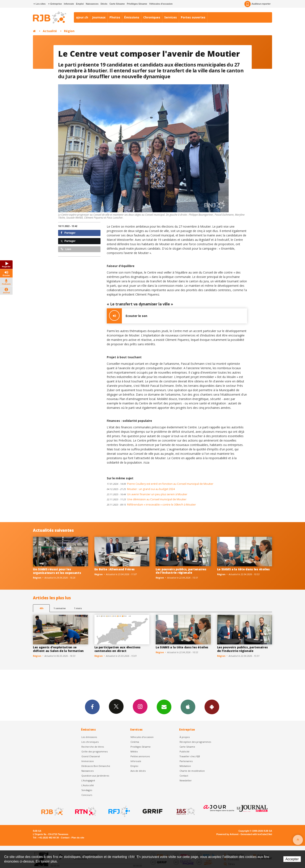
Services (171, 17)
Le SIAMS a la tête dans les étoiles (243, 569)
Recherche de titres (93, 747)
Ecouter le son (127, 316)
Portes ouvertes (193, 17)
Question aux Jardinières (95, 776)
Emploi (80, 4)
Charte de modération (192, 771)
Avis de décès (138, 771)
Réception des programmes (195, 742)
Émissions (132, 17)
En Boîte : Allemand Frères (115, 569)
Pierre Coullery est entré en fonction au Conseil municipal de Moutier (160, 484)
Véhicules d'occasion (161, 4)
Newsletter (186, 780)
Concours (87, 795)
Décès (104, 4)
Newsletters (164, 707)
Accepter (292, 859)
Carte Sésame (117, 4)
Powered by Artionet (227, 834)
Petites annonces (140, 756)
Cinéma (135, 742)
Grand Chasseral (91, 756)
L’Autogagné (88, 780)
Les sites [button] (39, 4)
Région (69, 31)
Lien (66, 249)
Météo (134, 751)
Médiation (185, 766)
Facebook (92, 707)
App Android (212, 707)
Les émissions (89, 737)
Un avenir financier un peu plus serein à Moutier (147, 494)
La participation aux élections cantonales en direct (118, 649)
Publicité (184, 751)
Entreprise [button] (55, 4)
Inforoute (69, 4)
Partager (68, 233)
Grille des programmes (94, 751)
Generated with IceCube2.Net (256, 834)
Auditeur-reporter (257, 4)
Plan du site (78, 838)
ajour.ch (82, 17)
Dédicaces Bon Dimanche (96, 766)
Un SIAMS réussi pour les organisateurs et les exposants (57, 571)
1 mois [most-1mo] (78, 608)
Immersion (88, 761)
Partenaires (186, 761)
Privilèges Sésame (137, 4)
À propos (185, 737)
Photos (115, 17)
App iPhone (188, 707)
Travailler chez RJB (190, 756)
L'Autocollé (88, 785)
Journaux (99, 17)
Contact (184, 776)
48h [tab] (41, 608)
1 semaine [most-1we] (60, 608)
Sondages (87, 790)
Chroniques (152, 17)
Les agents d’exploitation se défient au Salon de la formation (58, 649)
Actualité (50, 31)
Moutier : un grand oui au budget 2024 (141, 489)
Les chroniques (90, 742)
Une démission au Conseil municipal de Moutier (147, 499)
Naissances (92, 4)
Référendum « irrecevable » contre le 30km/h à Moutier (151, 505)
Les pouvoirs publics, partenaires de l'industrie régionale (181, 571)
